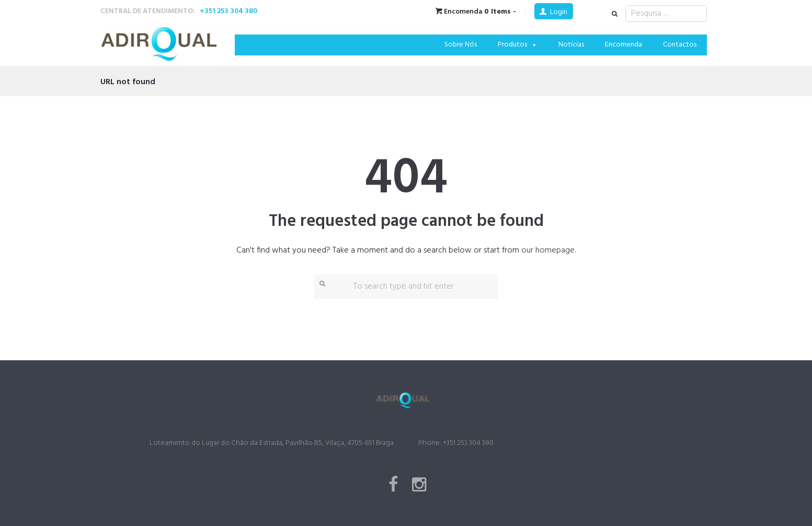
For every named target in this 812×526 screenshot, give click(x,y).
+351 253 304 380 (228, 11)
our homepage (548, 250)
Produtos (518, 45)
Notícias (571, 45)
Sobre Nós (461, 45)
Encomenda (624, 45)
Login (559, 12)
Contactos (680, 45)
